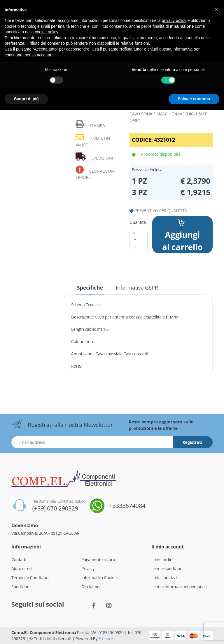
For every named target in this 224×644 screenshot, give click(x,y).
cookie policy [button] (47, 32)
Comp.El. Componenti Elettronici (44, 632)
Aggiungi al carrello (182, 236)
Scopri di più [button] (26, 99)
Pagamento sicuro (98, 559)
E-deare (106, 639)
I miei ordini (162, 559)
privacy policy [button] (174, 20)
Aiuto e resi (22, 568)
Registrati (192, 442)
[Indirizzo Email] (92, 442)
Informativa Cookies (100, 578)
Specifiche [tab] (90, 288)
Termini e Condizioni (30, 578)
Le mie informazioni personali (179, 587)
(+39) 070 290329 (55, 508)
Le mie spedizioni (167, 568)
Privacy (88, 568)
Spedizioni (21, 587)
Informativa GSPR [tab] (137, 288)
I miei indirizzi (164, 578)
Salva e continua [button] (194, 99)
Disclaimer (91, 587)
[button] (216, 9)
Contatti (19, 559)
